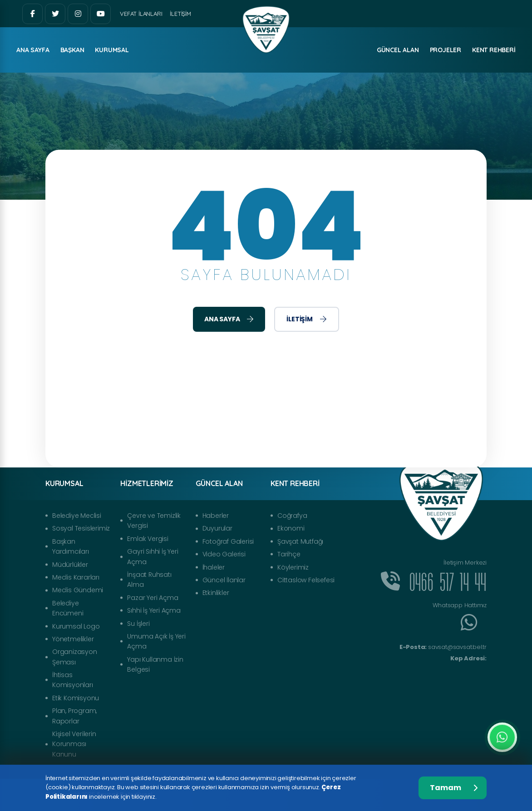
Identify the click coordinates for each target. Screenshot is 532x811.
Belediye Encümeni (68, 608)
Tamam (454, 788)
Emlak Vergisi (148, 539)
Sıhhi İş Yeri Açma (154, 610)
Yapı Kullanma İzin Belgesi (155, 664)
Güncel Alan (398, 50)
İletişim (180, 14)
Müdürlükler (70, 565)
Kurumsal (112, 50)
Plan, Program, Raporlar (74, 716)
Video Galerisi (224, 554)
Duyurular (217, 528)
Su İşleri (138, 624)
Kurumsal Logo (76, 626)
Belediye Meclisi (77, 516)
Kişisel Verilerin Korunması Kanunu (74, 744)
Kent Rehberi (494, 50)
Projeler (446, 50)
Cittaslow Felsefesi (306, 580)
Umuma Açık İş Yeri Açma (156, 641)
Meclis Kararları (76, 577)
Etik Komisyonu (76, 698)
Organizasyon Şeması (75, 657)
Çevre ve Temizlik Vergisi (154, 521)
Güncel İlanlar (224, 580)
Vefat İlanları (141, 14)
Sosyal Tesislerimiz (81, 528)
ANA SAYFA (33, 50)
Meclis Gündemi (78, 590)
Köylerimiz (293, 567)
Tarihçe (289, 554)
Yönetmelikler (73, 639)
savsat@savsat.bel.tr (443, 647)
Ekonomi (291, 528)
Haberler (216, 516)
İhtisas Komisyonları (73, 680)
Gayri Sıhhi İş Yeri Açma (153, 556)
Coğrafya (292, 516)
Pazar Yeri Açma (153, 598)
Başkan (72, 50)
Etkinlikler (216, 593)
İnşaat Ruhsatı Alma (149, 580)
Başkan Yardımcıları (71, 546)
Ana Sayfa (229, 319)
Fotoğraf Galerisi (228, 541)
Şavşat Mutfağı (300, 541)
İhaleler (214, 567)
